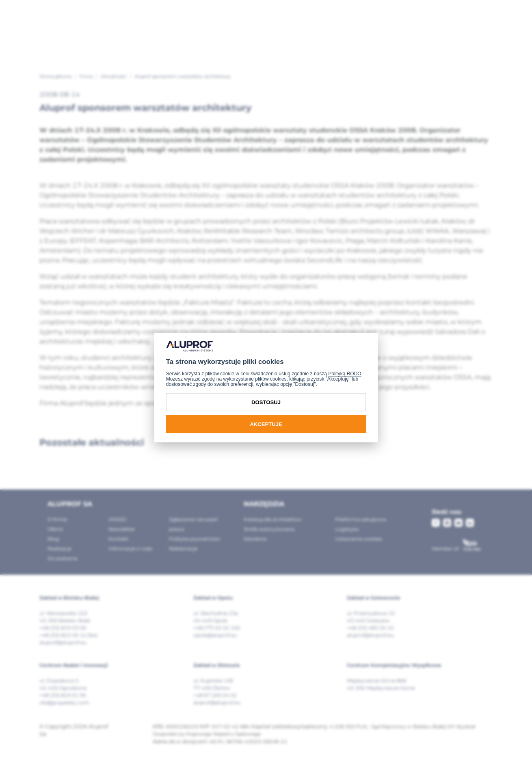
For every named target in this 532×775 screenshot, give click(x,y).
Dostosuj (266, 402)
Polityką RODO (345, 374)
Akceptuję (266, 424)
